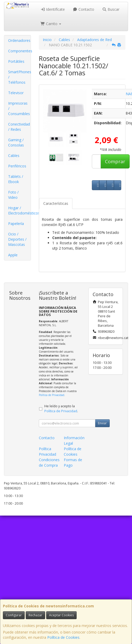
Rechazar (35, 615)
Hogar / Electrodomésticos (19, 210)
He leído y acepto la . (61, 409)
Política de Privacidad (52, 395)
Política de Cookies (63, 637)
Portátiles (16, 61)
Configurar (14, 615)
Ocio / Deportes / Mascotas (17, 239)
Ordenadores (19, 40)
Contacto (83, 9)
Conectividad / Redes (19, 127)
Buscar (111, 9)
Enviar (102, 423)
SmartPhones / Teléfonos (19, 77)
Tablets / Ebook (16, 179)
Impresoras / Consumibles (19, 108)
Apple (13, 255)
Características (56, 203)
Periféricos (17, 166)
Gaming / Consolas (16, 142)
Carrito (51, 24)
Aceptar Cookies (61, 615)
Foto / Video (13, 195)
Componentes (19, 51)
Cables (14, 156)
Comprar (115, 161)
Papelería (16, 224)
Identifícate (53, 9)
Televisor (16, 93)
